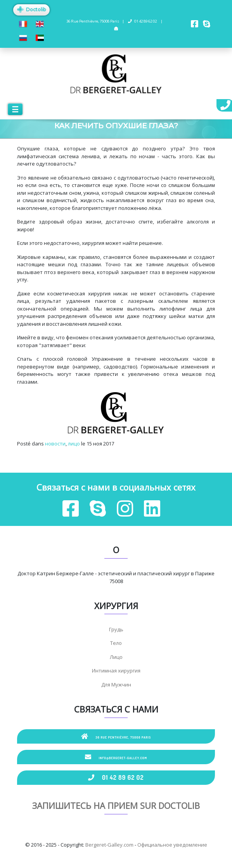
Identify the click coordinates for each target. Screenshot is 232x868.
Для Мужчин (116, 685)
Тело (116, 643)
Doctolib (31, 10)
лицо (74, 444)
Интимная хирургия (116, 671)
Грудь (116, 629)
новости (55, 444)
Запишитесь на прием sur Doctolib (116, 805)
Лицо (116, 657)
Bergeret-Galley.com (109, 845)
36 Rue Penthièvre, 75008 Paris (116, 736)
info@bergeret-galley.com (116, 757)
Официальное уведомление (172, 845)
